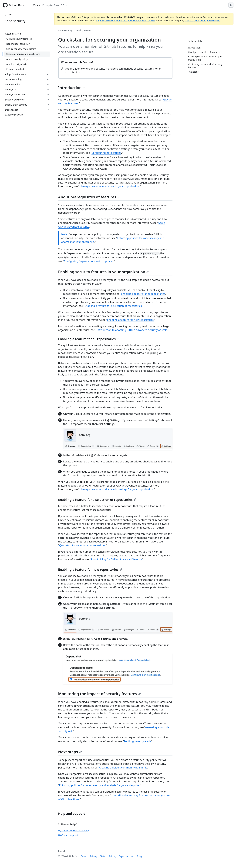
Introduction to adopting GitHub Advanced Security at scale (132, 330)
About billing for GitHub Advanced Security (116, 559)
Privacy (94, 856)
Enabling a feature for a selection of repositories (113, 306)
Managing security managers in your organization (109, 186)
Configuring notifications (106, 153)
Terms (84, 856)
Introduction (72, 88)
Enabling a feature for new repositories (130, 320)
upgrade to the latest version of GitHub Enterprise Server (126, 21)
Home (9, 15)
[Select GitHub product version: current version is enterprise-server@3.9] (50, 5)
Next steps (70, 752)
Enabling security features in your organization (104, 272)
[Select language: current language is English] (231, 5)
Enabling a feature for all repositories (143, 294)
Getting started (84, 30)
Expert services (127, 856)
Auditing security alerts (137, 741)
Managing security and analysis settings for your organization (116, 489)
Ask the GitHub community (74, 831)
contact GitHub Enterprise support (202, 21)
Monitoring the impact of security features (99, 694)
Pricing (113, 856)
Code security (15, 21)
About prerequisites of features (89, 197)
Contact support (68, 835)
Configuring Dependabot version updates (89, 261)
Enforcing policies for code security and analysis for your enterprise (99, 785)
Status (103, 856)
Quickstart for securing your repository (82, 545)
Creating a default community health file (123, 768)
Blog (139, 856)
